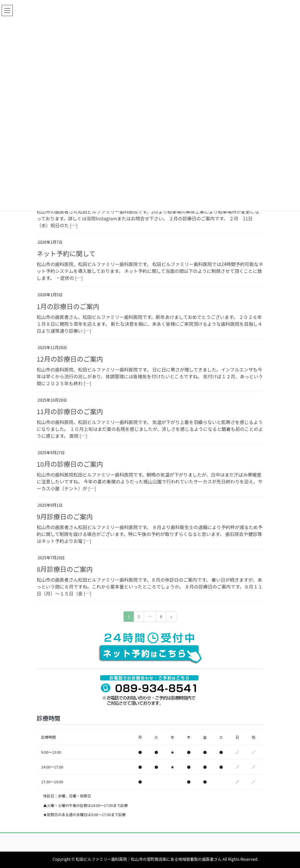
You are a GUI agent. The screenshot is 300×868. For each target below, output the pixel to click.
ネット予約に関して (66, 253)
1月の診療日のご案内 (68, 306)
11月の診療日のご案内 (70, 411)
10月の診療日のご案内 (70, 464)
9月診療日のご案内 (65, 516)
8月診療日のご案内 (65, 569)
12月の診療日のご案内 (70, 359)
